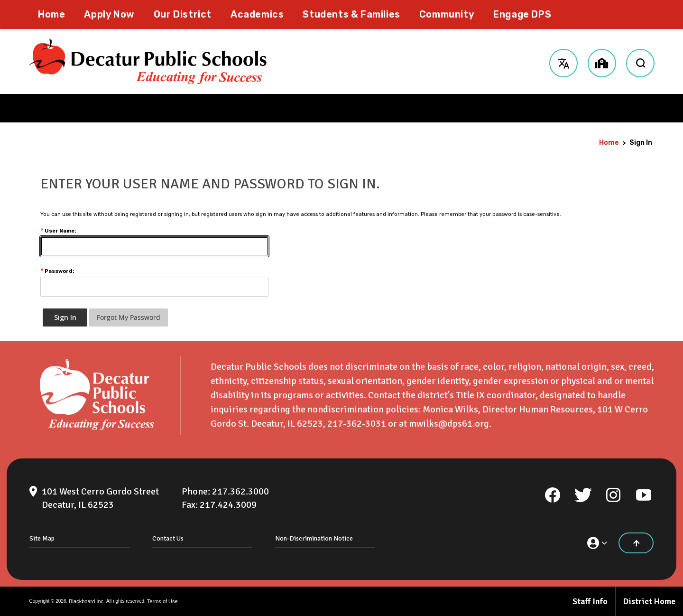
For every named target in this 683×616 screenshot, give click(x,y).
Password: (57, 271)
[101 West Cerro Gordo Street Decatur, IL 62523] (100, 498)
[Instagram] (613, 495)
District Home (649, 601)
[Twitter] (583, 495)
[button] (563, 62)
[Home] (51, 14)
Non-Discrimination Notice (314, 538)
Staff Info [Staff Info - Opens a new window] (590, 601)
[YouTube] (644, 495)
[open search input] (640, 62)
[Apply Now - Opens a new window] (109, 14)
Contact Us (168, 538)
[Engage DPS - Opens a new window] (522, 14)
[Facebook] (553, 495)
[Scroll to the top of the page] (636, 543)
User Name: (58, 231)
